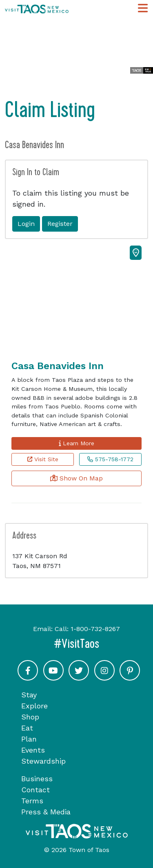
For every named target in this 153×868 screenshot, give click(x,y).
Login (26, 224)
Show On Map (76, 478)
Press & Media (46, 812)
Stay (29, 695)
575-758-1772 (110, 459)
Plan (29, 739)
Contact (35, 790)
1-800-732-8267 (95, 629)
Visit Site (43, 459)
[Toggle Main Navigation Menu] (143, 8)
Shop (30, 717)
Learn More (76, 443)
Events (33, 750)
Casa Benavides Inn (58, 366)
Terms (32, 801)
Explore (34, 706)
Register (60, 224)
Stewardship (43, 761)
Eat (27, 728)
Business (37, 779)
